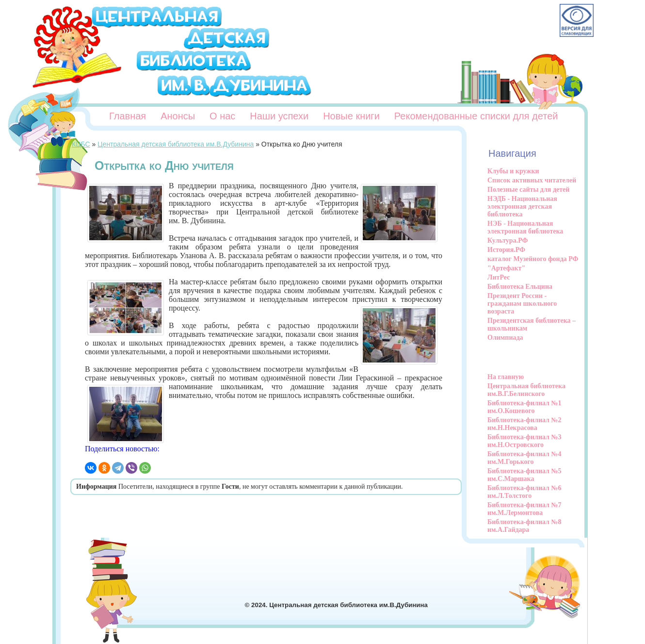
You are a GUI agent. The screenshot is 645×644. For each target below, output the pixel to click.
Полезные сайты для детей (528, 190)
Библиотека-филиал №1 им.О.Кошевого (524, 407)
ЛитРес (499, 277)
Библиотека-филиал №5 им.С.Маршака (524, 475)
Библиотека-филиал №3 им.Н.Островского (524, 441)
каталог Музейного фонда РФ (533, 259)
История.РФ (506, 250)
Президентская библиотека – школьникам (532, 324)
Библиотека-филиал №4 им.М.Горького (524, 458)
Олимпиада (505, 338)
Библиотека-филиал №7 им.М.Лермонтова (524, 509)
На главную (506, 377)
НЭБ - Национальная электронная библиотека (525, 227)
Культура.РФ (508, 240)
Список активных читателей (532, 180)
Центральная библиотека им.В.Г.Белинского (526, 390)
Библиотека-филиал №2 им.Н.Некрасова (524, 424)
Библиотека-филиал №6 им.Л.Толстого (524, 492)
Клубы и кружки (513, 171)
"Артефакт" (506, 268)
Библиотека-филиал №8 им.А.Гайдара (524, 526)
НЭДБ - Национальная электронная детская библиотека (522, 206)
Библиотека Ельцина (520, 287)
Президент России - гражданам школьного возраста (522, 304)
